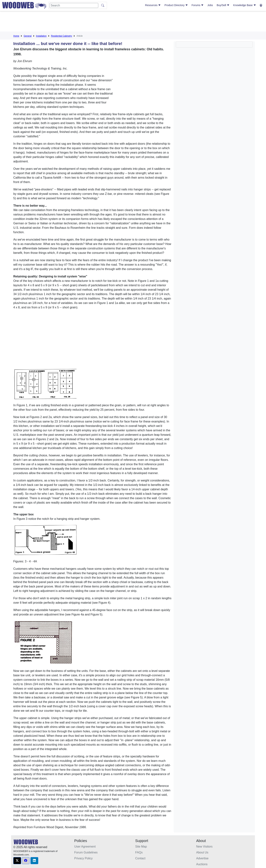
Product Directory (176, 5)
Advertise (202, 858)
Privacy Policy (83, 858)
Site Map (141, 847)
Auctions (202, 864)
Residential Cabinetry (62, 36)
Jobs (210, 5)
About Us (202, 852)
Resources (153, 5)
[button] (17, 861)
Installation (41, 36)
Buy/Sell (223, 5)
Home (16, 36)
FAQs (139, 852)
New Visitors (204, 847)
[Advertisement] (133, 22)
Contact (140, 858)
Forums (198, 5)
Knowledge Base (245, 5)
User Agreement (85, 847)
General (28, 36)
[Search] (74, 5)
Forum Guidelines (86, 852)
